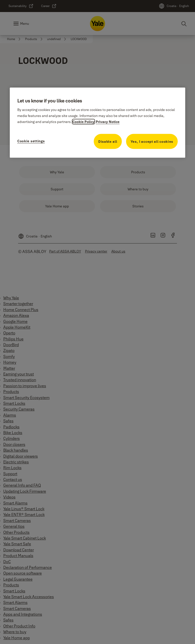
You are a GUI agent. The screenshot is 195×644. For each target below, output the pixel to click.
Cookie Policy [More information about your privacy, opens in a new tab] (83, 122)
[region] (97, 122)
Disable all (108, 142)
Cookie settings (31, 141)
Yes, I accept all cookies (152, 142)
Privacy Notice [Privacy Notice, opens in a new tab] (108, 122)
